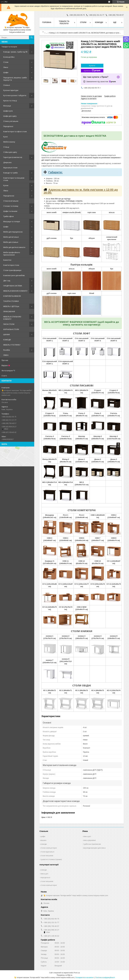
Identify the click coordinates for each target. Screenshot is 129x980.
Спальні (7, 85)
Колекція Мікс (9, 57)
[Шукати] (32, 37)
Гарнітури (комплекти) (13, 157)
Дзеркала (7, 162)
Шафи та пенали (10, 211)
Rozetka (7, 350)
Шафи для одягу (10, 116)
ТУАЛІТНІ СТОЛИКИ (11, 301)
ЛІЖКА (6, 355)
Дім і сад (7, 281)
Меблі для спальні (11, 242)
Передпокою (9, 196)
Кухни (6, 185)
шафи (43, 836)
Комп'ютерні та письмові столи (14, 179)
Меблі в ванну (9, 142)
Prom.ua (77, 973)
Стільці (6, 147)
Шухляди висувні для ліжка (94, 848)
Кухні (5, 137)
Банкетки (7, 260)
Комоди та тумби (10, 173)
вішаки (43, 840)
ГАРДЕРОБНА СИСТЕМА (13, 286)
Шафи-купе (8, 111)
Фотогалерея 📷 (8, 371)
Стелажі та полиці (11, 206)
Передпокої (8, 126)
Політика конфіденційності (105, 977)
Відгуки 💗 (6, 365)
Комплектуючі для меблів (14, 275)
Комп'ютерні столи (11, 265)
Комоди (99, 22)
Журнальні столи (10, 168)
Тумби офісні (8, 216)
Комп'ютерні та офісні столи (15, 131)
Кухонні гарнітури (11, 90)
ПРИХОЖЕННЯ (9, 311)
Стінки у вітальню (11, 121)
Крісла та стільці (10, 101)
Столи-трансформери (12, 270)
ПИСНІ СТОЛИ (9, 324)
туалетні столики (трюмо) (51, 859)
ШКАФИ (7, 334)
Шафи (6, 72)
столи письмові (47, 856)
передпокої (45, 877)
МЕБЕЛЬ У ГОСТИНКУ (12, 345)
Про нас (5, 360)
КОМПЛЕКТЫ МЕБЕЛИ (12, 296)
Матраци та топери (12, 221)
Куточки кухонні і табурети (15, 95)
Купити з (92, 71)
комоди (44, 844)
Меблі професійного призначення (12, 254)
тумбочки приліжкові (92, 844)
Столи (6, 62)
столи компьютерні (49, 848)
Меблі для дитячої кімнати (14, 247)
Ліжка (6, 67)
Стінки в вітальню (11, 201)
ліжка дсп (87, 836)
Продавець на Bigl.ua (64, 975)
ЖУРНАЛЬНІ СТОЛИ (11, 329)
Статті (4, 376)
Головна (47, 22)
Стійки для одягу (10, 152)
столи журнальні (47, 852)
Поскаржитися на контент (85, 977)
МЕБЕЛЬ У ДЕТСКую (11, 306)
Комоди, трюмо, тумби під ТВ (15, 52)
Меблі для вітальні (11, 237)
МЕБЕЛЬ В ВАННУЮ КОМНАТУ (15, 291)
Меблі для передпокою (13, 232)
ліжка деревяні (89, 840)
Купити (92, 66)
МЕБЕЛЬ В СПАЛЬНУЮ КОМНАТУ (12, 318)
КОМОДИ (7, 340)
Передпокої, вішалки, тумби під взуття (15, 79)
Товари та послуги (9, 47)
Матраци (7, 106)
